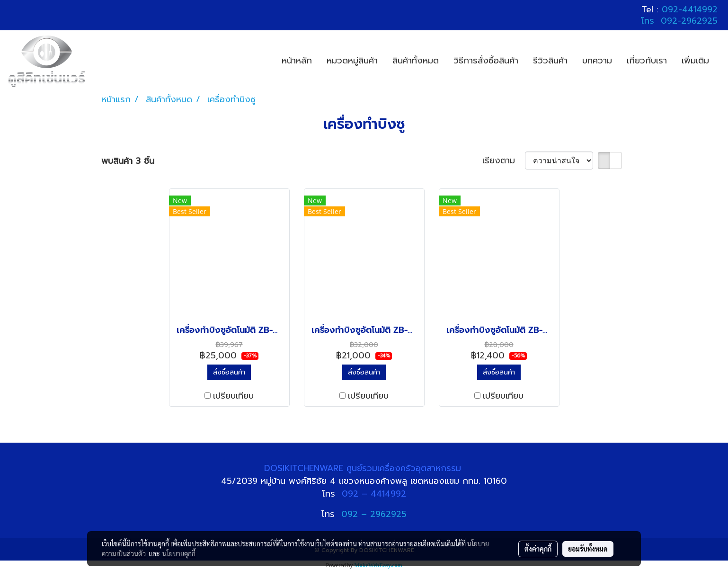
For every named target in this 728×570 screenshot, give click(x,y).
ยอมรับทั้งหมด (588, 549)
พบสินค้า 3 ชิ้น (128, 161)
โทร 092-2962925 (679, 21)
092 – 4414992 (374, 494)
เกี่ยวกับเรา (647, 61)
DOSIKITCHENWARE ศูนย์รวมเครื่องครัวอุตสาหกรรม (364, 468)
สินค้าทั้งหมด (416, 61)
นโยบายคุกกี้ (179, 553)
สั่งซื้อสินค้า (229, 372)
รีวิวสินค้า (550, 61)
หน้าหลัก (297, 61)
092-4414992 (690, 9)
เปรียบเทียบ (233, 396)
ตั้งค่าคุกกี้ (538, 549)
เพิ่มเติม (695, 61)
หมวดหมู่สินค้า (352, 61)
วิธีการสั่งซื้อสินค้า (486, 61)
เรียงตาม (504, 161)
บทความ (597, 61)
